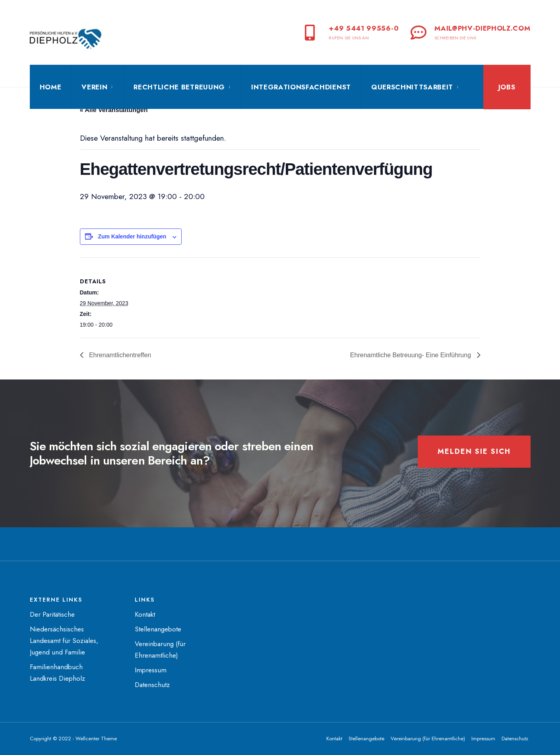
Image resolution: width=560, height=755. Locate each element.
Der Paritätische (52, 614)
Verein (94, 87)
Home (51, 87)
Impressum (151, 670)
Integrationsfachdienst (301, 87)
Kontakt (145, 614)
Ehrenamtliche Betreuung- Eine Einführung (412, 355)
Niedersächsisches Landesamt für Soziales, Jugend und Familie (64, 641)
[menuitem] (97, 87)
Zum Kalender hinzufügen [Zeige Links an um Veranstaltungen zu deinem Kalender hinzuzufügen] (132, 236)
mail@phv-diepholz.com (470, 32)
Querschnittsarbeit (412, 87)
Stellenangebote (158, 629)
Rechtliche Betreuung (179, 87)
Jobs (507, 87)
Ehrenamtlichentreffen (119, 355)
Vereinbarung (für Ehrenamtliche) (428, 739)
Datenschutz (152, 685)
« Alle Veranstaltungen (114, 110)
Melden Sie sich (474, 451)
